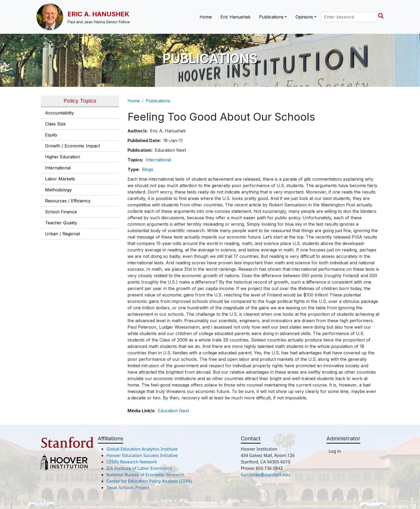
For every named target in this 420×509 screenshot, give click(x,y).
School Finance (61, 212)
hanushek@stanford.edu (266, 475)
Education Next (173, 411)
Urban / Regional (62, 234)
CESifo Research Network (132, 462)
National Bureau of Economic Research (145, 475)
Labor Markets (60, 179)
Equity (51, 135)
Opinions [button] (304, 17)
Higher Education (63, 157)
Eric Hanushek (235, 17)
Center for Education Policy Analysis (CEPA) (149, 481)
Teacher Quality (61, 223)
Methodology (58, 190)
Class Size (55, 124)
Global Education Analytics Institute (142, 449)
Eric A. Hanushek (98, 14)
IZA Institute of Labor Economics (139, 468)
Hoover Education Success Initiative (142, 455)
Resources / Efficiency (68, 201)
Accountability (59, 113)
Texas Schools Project (128, 488)
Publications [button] (271, 17)
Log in (335, 451)
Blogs (148, 169)
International (58, 168)
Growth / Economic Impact (72, 146)
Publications (158, 101)
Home (206, 17)
